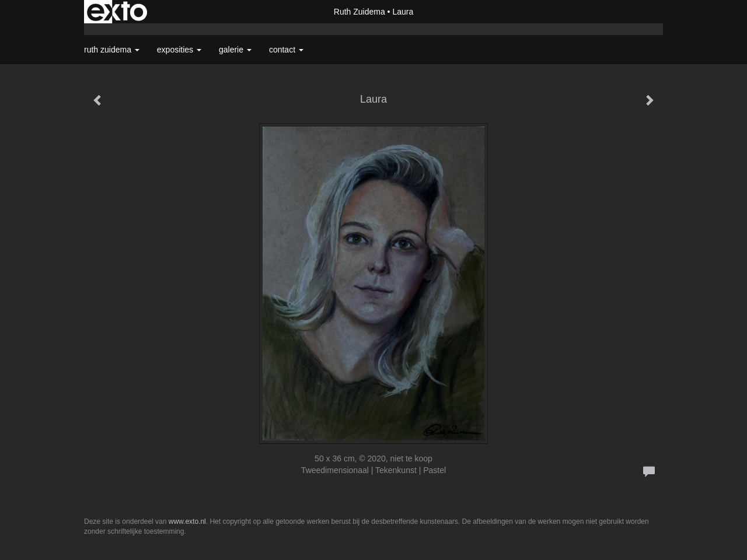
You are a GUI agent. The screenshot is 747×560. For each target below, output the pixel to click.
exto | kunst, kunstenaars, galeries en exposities (117, 12)
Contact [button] (286, 50)
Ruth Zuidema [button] (112, 50)
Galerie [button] (235, 50)
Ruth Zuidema (359, 12)
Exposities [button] (179, 50)
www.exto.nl (187, 521)
